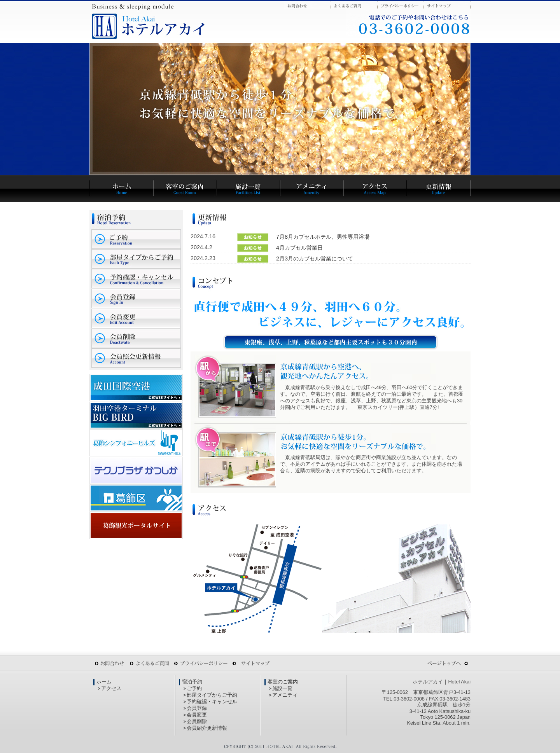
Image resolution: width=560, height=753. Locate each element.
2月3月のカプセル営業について (315, 259)
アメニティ (285, 695)
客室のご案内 (283, 682)
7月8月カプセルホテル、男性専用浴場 (323, 237)
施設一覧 (282, 688)
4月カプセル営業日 (299, 248)
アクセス (111, 688)
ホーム (104, 682)
